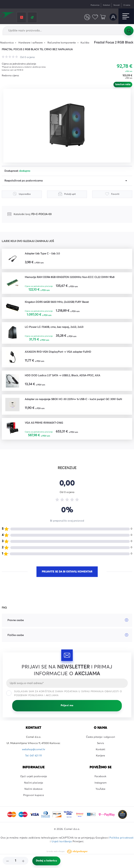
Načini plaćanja (34, 783)
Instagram (101, 783)
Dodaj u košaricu (46, 861)
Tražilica (129, 31)
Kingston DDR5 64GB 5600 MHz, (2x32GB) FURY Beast (57, 302)
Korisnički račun (113, 17)
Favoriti (95, 17)
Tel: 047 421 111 (33, 756)
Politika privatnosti (121, 838)
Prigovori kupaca (34, 795)
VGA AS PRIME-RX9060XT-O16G (44, 423)
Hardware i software (31, 43)
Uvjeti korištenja (62, 842)
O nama (127, 5)
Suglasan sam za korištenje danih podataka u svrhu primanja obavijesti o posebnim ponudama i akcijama (64, 693)
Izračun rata (123, 84)
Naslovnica (7, 43)
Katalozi (107, 5)
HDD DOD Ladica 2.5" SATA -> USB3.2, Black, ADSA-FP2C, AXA (62, 376)
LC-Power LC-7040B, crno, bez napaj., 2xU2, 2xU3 (54, 327)
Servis (100, 743)
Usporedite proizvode (87, 17)
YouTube (100, 789)
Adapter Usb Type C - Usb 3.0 (42, 254)
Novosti (117, 5)
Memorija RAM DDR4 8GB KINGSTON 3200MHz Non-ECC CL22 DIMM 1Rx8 (70, 277)
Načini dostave (33, 789)
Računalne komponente (62, 43)
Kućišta (85, 43)
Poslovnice (95, 5)
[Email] (67, 683)
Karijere (100, 756)
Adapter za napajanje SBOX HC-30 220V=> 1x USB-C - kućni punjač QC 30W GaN (73, 399)
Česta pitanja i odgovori (101, 737)
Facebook (100, 776)
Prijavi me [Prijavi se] (67, 706)
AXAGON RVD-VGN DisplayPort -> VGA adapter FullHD (58, 352)
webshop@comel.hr (34, 749)
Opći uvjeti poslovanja (34, 776)
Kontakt (100, 749)
